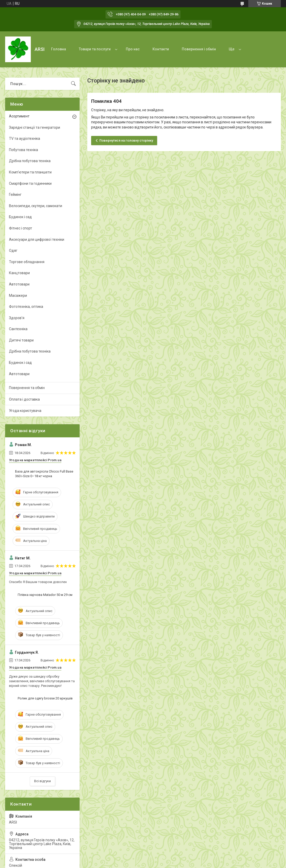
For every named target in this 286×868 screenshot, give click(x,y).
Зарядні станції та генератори (35, 127)
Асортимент (19, 116)
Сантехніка (18, 329)
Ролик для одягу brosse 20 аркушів (45, 698)
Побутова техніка (23, 150)
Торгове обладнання (27, 262)
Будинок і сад (20, 217)
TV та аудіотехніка (25, 138)
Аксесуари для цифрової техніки (37, 239)
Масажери (18, 296)
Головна (59, 49)
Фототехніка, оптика (26, 307)
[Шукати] (73, 84)
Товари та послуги (95, 49)
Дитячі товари (21, 340)
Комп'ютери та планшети (30, 172)
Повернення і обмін (199, 49)
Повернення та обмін (27, 388)
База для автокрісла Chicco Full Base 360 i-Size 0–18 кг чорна (44, 474)
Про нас (133, 49)
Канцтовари (19, 273)
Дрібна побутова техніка (30, 161)
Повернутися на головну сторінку (126, 140)
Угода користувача (25, 411)
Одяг (13, 251)
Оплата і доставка (24, 399)
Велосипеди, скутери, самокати (36, 206)
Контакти (161, 49)
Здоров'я (17, 318)
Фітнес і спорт (21, 228)
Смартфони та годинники (30, 183)
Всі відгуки (42, 781)
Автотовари (19, 284)
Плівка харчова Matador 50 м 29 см (45, 595)
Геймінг (15, 195)
